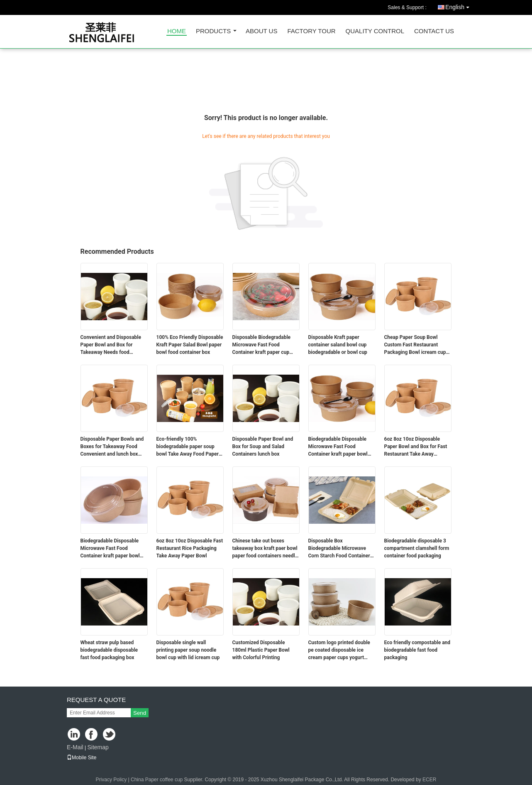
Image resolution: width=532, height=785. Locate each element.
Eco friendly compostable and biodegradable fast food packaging (417, 650)
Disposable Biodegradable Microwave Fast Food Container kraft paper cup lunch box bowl (262, 345)
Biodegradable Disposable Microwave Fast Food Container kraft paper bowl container (110, 549)
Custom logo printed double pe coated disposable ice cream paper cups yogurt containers (339, 650)
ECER (429, 780)
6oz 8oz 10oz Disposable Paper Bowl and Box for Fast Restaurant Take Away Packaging (416, 447)
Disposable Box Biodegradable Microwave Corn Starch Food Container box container (339, 549)
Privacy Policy (111, 780)
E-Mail (75, 747)
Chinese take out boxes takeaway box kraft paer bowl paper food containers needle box (265, 549)
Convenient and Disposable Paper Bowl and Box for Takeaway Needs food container (111, 345)
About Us (261, 31)
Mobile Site (82, 758)
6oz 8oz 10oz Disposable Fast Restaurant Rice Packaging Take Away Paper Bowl (190, 548)
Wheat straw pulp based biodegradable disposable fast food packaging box (109, 650)
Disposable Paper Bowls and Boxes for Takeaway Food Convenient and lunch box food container (112, 447)
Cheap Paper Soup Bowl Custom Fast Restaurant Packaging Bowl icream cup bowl (415, 345)
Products (213, 31)
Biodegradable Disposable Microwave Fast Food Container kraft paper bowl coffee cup (338, 447)
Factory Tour (311, 31)
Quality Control (375, 31)
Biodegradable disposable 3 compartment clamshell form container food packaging (417, 548)
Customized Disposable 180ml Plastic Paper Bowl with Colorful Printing (261, 650)
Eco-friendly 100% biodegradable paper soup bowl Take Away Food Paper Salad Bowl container (188, 447)
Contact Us (434, 31)
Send (140, 713)
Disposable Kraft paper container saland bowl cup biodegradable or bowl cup (338, 345)
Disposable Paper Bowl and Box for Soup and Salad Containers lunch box (263, 446)
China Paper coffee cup (157, 780)
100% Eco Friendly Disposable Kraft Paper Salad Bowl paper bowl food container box (190, 345)
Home (177, 31)
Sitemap (98, 747)
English (459, 6)
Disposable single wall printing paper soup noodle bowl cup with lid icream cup (188, 650)
